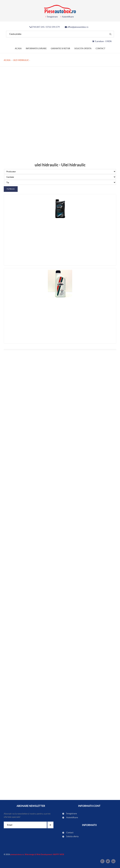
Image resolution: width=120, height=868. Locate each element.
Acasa (18, 49)
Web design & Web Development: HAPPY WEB (44, 854)
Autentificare (67, 17)
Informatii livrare (36, 49)
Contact (100, 49)
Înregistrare (52, 17)
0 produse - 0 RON (102, 41)
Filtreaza (11, 189)
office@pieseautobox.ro (77, 27)
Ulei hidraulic (21, 60)
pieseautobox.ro (17, 854)
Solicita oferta (83, 49)
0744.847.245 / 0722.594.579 (45, 27)
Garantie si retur (60, 49)
